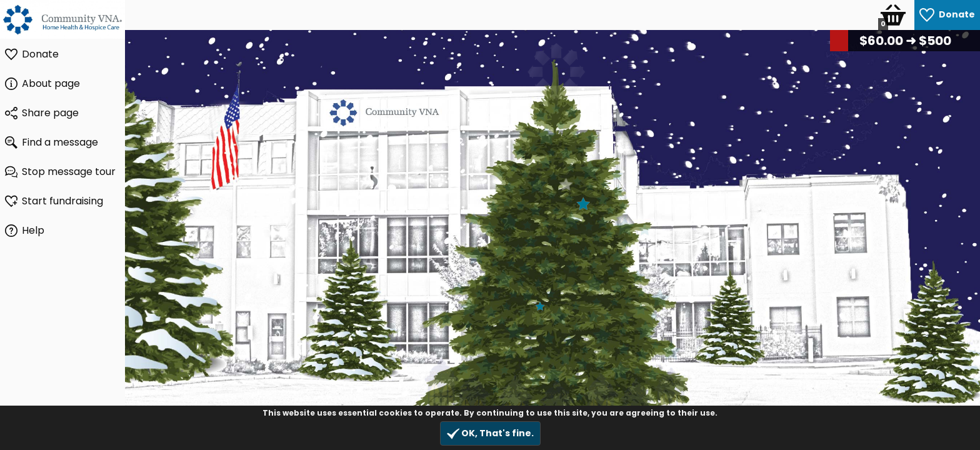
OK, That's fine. (490, 433)
